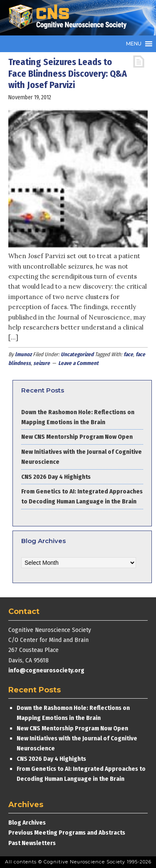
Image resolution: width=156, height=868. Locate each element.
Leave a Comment (78, 363)
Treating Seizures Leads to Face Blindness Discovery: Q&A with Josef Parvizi (68, 73)
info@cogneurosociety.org (46, 670)
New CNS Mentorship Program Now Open (77, 437)
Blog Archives (27, 823)
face (128, 354)
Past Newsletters (32, 843)
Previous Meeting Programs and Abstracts (67, 833)
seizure (42, 363)
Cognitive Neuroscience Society (71, 18)
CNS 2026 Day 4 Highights (56, 477)
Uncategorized (77, 354)
